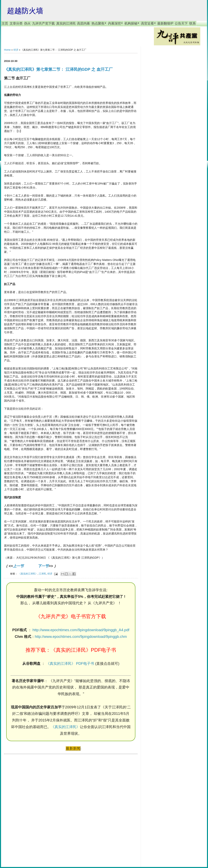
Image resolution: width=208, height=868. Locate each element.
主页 (5, 23)
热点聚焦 (99, 23)
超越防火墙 (25, 11)
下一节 (43, 566)
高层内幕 (83, 23)
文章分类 (16, 23)
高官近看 (148, 23)
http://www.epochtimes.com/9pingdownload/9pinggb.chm (81, 637)
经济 (16, 50)
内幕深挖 (115, 23)
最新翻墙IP (165, 23)
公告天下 (181, 23)
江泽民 (42, 574)
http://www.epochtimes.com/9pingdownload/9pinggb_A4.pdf (81, 630)
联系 (193, 23)
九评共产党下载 (43, 23)
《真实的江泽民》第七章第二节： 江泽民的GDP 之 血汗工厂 (58, 69)
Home (7, 50)
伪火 (27, 23)
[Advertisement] (34, 807)
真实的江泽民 (66, 23)
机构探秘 (132, 23)
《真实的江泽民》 (28, 574)
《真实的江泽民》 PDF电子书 (70, 664)
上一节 (18, 566)
